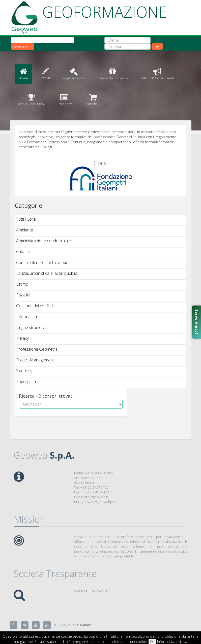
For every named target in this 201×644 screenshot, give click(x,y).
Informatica (26, 317)
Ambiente (25, 230)
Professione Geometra (37, 349)
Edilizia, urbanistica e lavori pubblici (47, 273)
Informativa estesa (172, 642)
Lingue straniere (31, 327)
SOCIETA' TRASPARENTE (92, 591)
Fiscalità (23, 295)
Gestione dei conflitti (34, 306)
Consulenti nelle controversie (42, 262)
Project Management (35, 360)
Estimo (22, 284)
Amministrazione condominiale (44, 241)
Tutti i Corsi (26, 219)
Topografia (26, 382)
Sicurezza (25, 371)
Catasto (23, 252)
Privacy (22, 338)
